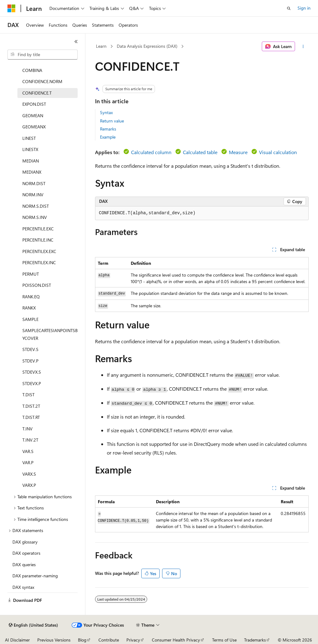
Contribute (109, 640)
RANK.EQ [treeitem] (31, 297)
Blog (82, 640)
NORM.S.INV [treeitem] (35, 217)
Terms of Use (224, 640)
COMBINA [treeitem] (32, 70)
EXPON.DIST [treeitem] (34, 104)
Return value (112, 121)
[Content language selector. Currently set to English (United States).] (33, 625)
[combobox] (43, 55)
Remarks (108, 129)
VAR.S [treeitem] (28, 451)
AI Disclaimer (17, 640)
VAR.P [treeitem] (28, 462)
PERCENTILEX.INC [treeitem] (39, 262)
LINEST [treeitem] (29, 138)
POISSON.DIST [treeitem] (37, 285)
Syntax (106, 112)
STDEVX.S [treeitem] (32, 372)
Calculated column (151, 152)
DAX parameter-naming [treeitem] (35, 576)
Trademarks (255, 640)
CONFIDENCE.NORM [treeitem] (42, 81)
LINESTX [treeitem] (30, 149)
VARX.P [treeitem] (29, 485)
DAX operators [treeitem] (26, 553)
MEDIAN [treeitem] (31, 161)
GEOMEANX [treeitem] (34, 127)
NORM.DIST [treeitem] (34, 183)
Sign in (304, 8)
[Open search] (289, 8)
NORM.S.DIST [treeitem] (36, 206)
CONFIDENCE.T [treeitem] (37, 93)
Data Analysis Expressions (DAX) (147, 46)
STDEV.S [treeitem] (30, 349)
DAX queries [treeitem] (24, 564)
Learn (101, 46)
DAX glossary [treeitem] (25, 542)
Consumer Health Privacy (176, 640)
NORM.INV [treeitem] (33, 195)
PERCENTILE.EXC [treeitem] (38, 229)
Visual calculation (278, 152)
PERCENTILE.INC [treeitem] (38, 240)
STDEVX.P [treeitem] (32, 383)
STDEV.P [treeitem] (30, 361)
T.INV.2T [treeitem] (30, 440)
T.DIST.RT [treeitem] (31, 417)
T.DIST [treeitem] (28, 395)
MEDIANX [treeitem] (32, 172)
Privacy (133, 640)
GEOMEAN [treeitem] (33, 115)
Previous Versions (54, 640)
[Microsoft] (11, 8)
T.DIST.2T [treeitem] (31, 406)
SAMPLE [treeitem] (30, 319)
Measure (238, 152)
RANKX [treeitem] (29, 308)
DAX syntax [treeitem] (23, 587)
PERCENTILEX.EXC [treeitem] (39, 251)
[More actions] (303, 47)
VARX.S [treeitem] (29, 474)
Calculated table (200, 152)
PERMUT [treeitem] (31, 274)
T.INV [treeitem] (27, 429)
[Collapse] (76, 42)
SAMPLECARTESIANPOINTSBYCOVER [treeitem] (50, 334)
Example (108, 137)
